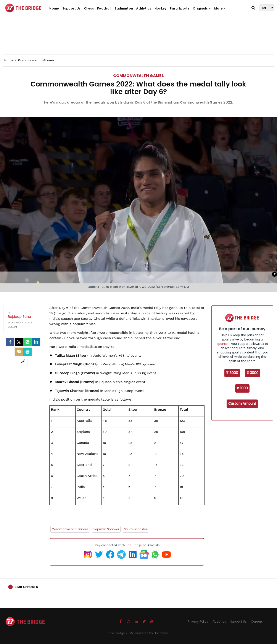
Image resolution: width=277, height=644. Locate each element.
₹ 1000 (242, 388)
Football (104, 8)
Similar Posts (26, 587)
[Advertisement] (138, 41)
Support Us (72, 8)
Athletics (144, 8)
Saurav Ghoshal (136, 529)
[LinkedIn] (36, 342)
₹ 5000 (232, 373)
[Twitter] (19, 342)
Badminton (124, 8)
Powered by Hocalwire (152, 633)
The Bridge (134, 545)
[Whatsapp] (27, 342)
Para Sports (180, 8)
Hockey (161, 8)
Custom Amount (242, 403)
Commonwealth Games (138, 76)
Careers (257, 622)
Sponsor (223, 344)
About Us (219, 622)
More (220, 8)
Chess (89, 8)
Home (54, 8)
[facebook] (10, 342)
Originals (202, 8)
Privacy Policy (198, 622)
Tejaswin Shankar (106, 529)
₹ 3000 (253, 373)
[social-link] (23, 361)
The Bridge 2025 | (122, 633)
